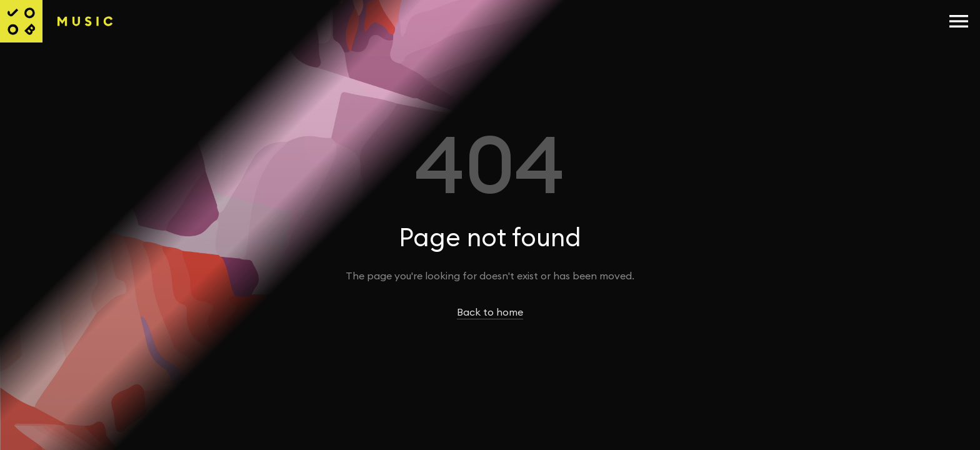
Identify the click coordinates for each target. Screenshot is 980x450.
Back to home (490, 312)
